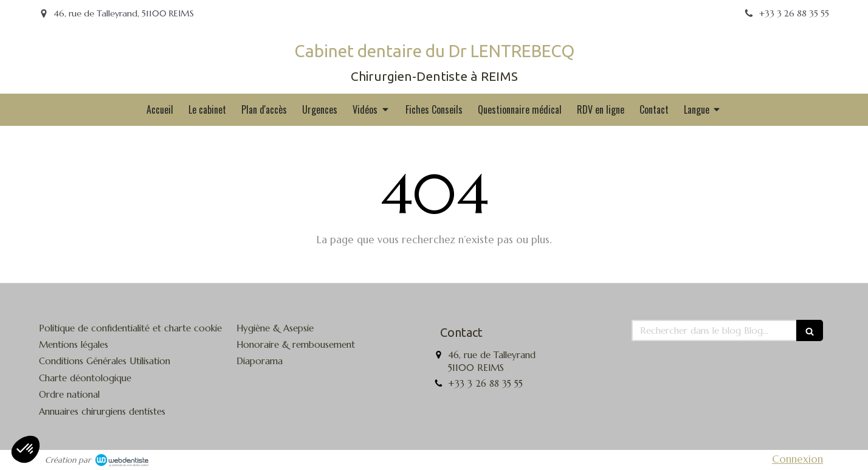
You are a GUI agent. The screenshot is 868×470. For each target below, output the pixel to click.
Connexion (797, 459)
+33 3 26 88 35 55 (485, 383)
